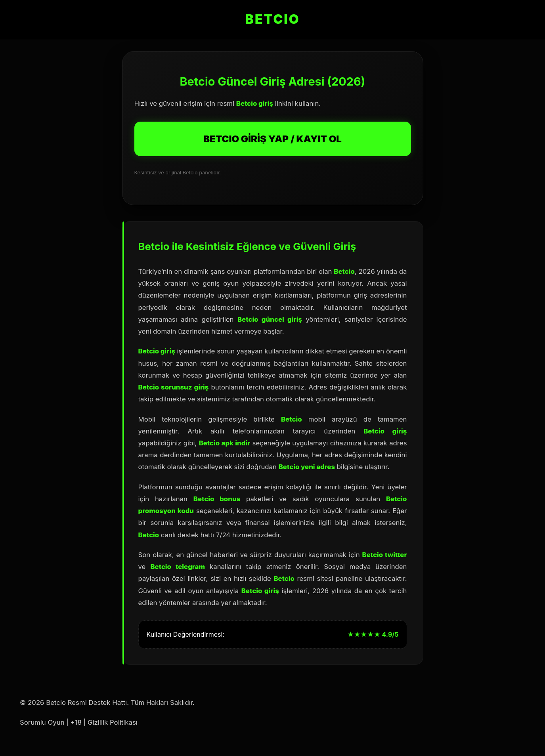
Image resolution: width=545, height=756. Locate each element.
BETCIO (273, 19)
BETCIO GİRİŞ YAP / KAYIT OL (272, 139)
